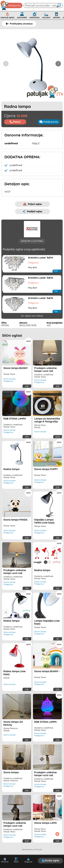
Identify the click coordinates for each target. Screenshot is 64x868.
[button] (58, 64)
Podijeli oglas (33, 211)
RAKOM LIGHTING (32, 241)
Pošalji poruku (49, 122)
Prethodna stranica (19, 24)
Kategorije (11, 5)
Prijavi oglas (33, 204)
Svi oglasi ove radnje (32, 316)
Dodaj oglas (50, 860)
